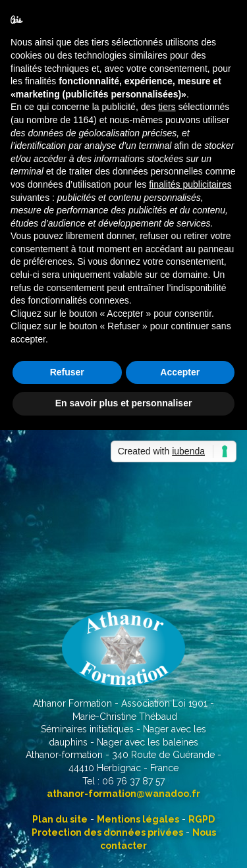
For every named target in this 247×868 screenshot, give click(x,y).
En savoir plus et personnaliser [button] (124, 403)
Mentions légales (138, 819)
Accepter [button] (180, 372)
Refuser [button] (67, 372)
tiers (167, 107)
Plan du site (60, 819)
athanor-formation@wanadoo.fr (123, 794)
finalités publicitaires (190, 184)
